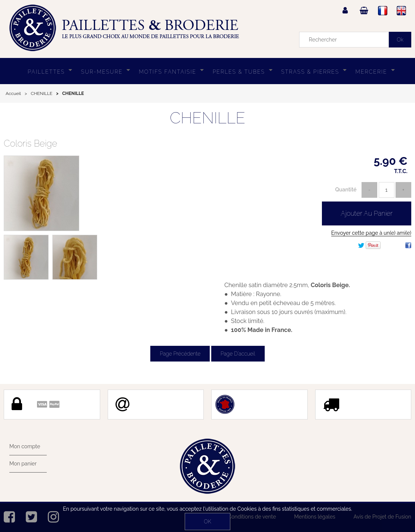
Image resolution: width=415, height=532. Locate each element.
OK (207, 522)
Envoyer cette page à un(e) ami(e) (371, 233)
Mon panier (23, 464)
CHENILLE (207, 118)
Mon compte (25, 446)
